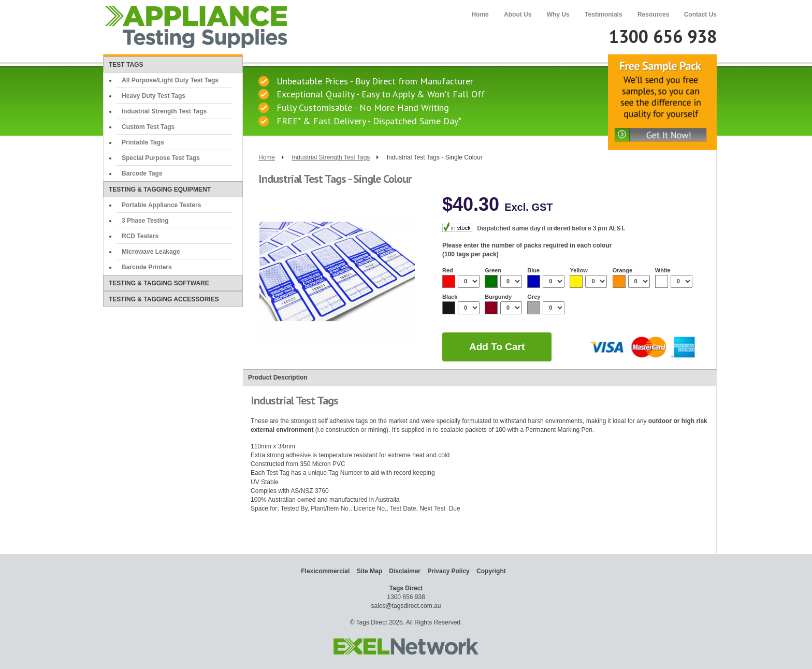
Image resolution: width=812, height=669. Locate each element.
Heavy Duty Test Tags (154, 96)
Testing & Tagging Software (159, 283)
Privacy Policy (448, 571)
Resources (653, 14)
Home (480, 14)
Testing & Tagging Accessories (164, 299)
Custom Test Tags (148, 127)
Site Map (369, 571)
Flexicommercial (325, 571)
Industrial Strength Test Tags (164, 111)
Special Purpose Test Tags (161, 158)
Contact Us (700, 14)
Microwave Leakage (151, 252)
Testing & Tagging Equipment (160, 190)
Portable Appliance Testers (161, 205)
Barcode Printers (147, 267)
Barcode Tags (142, 173)
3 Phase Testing (145, 221)
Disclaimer (405, 571)
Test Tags (126, 65)
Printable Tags (143, 142)
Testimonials (603, 14)
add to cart (497, 347)
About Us (518, 14)
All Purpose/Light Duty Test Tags (170, 80)
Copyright (491, 571)
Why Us (558, 14)
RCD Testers (140, 236)
